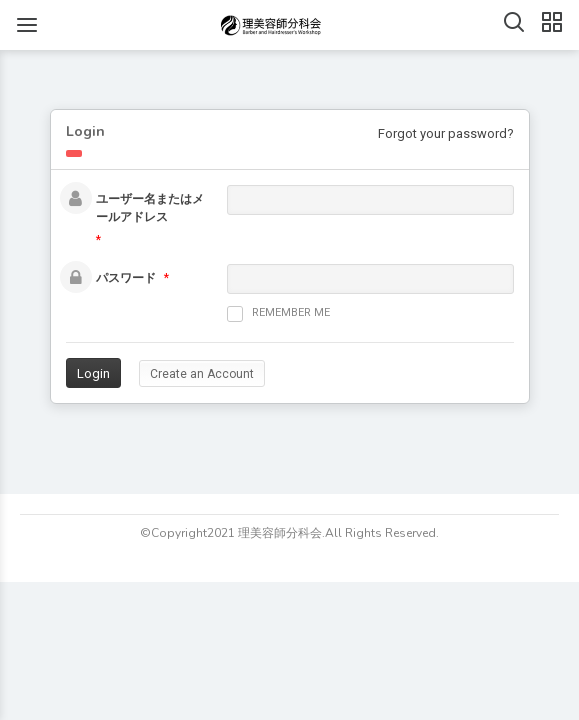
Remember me (278, 314)
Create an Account (202, 374)
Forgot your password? (446, 133)
